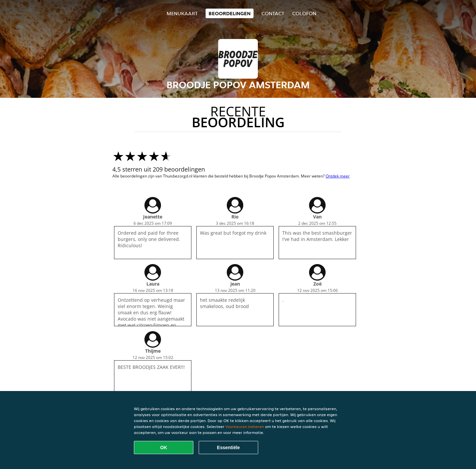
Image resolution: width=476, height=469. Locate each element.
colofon (304, 13)
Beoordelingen (230, 13)
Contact (273, 13)
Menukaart (182, 13)
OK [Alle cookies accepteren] (164, 448)
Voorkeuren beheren (245, 427)
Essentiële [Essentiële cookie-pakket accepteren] (228, 448)
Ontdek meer (338, 176)
